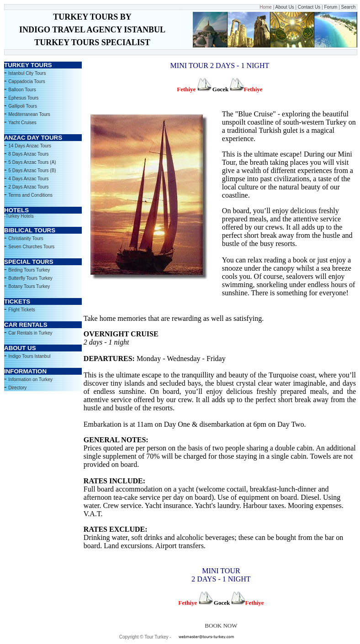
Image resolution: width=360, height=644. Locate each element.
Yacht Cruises (22, 123)
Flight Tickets (21, 310)
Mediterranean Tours (29, 114)
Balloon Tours (22, 90)
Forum (330, 7)
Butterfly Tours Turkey (30, 278)
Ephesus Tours (23, 98)
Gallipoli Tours (23, 106)
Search (348, 7)
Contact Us (309, 7)
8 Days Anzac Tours (28, 154)
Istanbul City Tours (27, 73)
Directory (17, 388)
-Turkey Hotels (19, 216)
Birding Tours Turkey (29, 270)
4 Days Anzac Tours (28, 179)
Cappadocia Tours (26, 81)
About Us (285, 7)
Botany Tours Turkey (29, 286)
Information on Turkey (30, 380)
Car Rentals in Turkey (30, 333)
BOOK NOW (221, 626)
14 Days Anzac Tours (30, 146)
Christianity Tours (26, 238)
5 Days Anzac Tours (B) (32, 170)
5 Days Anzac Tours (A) (32, 162)
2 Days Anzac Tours (28, 187)
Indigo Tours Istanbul (29, 356)
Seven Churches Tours (31, 247)
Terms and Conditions (30, 195)
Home (266, 7)
